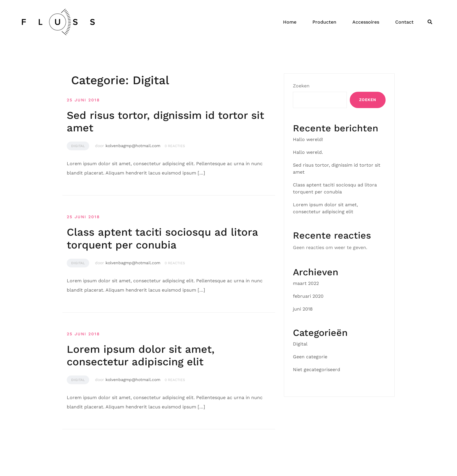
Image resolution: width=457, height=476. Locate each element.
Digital (78, 146)
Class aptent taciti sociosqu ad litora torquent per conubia (162, 238)
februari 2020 (308, 296)
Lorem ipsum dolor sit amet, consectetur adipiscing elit (141, 356)
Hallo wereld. (308, 152)
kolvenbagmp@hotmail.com (133, 146)
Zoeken (301, 86)
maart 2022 (306, 283)
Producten (324, 22)
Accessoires (366, 22)
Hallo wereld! (308, 139)
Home (290, 22)
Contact (404, 22)
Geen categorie (310, 357)
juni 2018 (303, 309)
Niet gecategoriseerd (317, 370)
